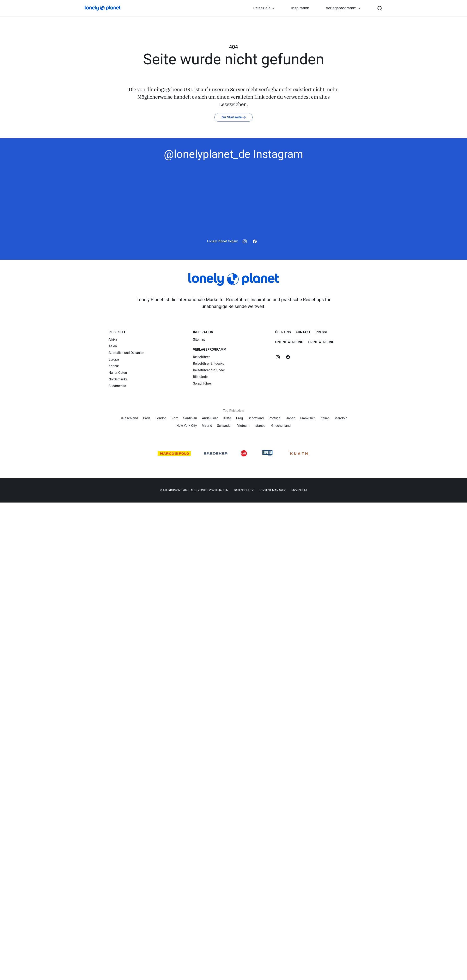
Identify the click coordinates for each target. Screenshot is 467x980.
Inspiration (25, 555)
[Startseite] (20, 6)
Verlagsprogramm (32, 559)
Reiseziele (28, 550)
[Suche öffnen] (233, 471)
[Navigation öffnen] (3, 475)
